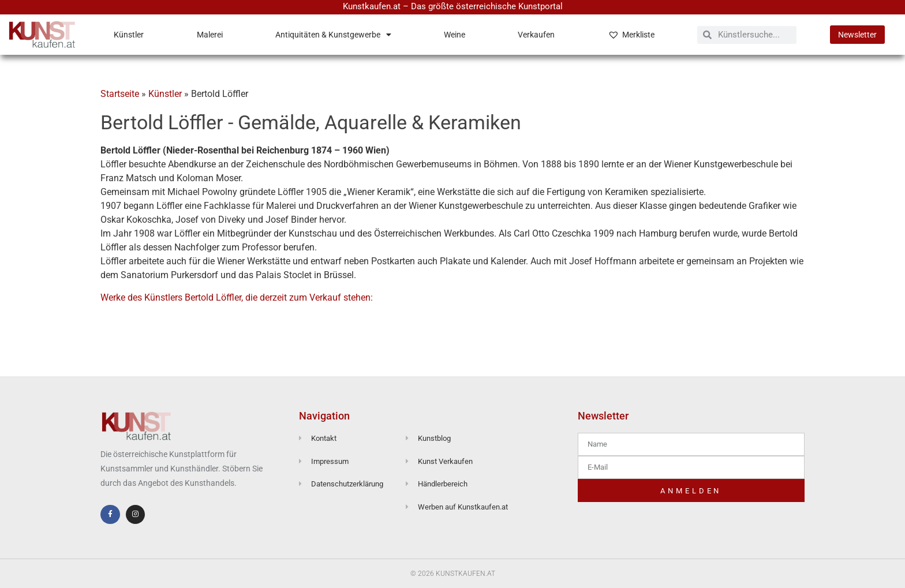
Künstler (129, 35)
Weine (455, 35)
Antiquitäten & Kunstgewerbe (333, 35)
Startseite (120, 94)
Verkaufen (536, 35)
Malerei (210, 35)
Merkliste (631, 35)
